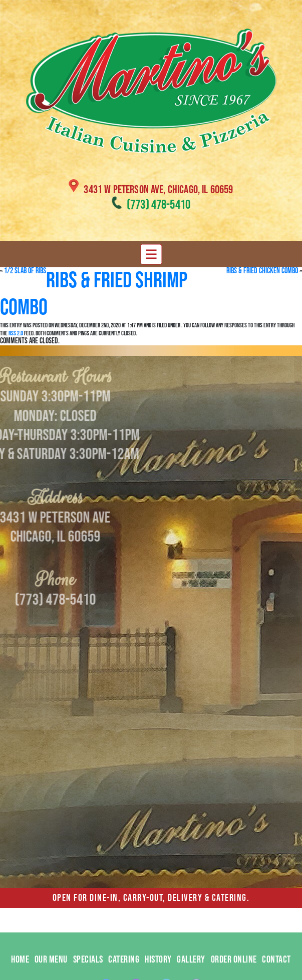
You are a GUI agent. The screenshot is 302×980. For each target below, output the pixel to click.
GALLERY (191, 970)
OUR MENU (51, 970)
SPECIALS (88, 970)
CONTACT (276, 970)
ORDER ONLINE (234, 970)
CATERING (124, 970)
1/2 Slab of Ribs (25, 271)
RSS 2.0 (16, 333)
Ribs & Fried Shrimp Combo (94, 294)
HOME (20, 970)
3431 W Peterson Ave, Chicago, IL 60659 (158, 190)
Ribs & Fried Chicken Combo (262, 271)
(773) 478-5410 (159, 205)
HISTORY (158, 970)
